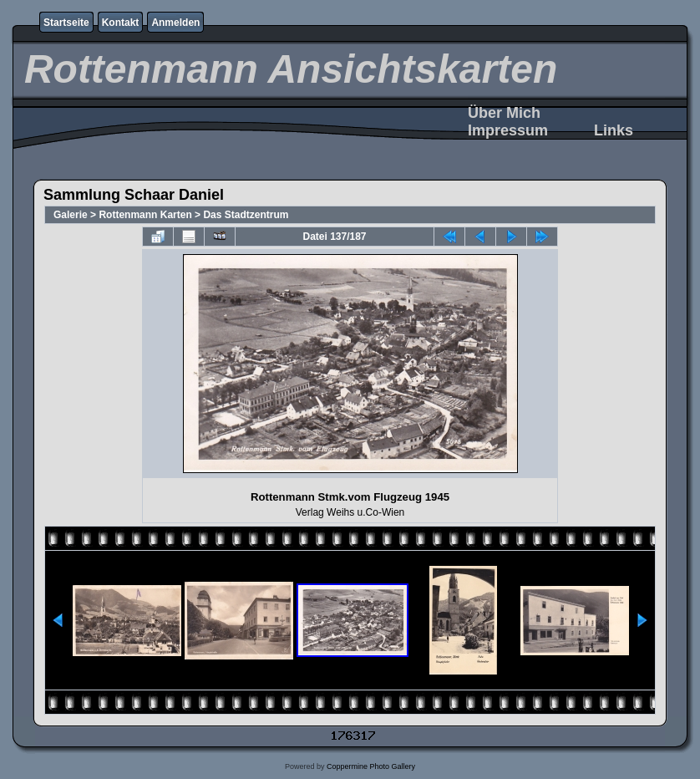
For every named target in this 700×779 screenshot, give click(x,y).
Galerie (71, 215)
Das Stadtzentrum (246, 215)
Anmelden (175, 23)
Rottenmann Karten (145, 215)
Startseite (66, 23)
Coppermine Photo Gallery (371, 766)
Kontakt (121, 23)
